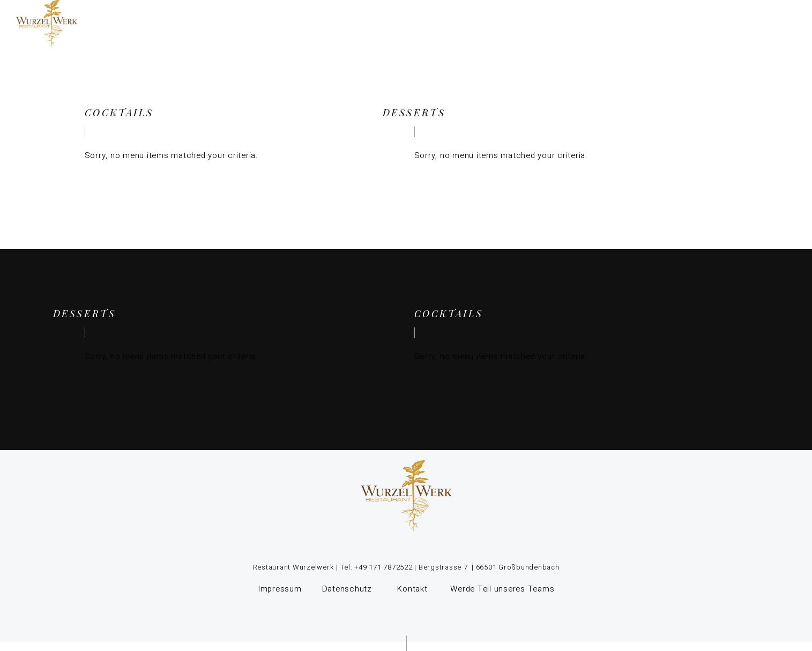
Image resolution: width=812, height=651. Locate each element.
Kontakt (412, 589)
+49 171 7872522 (383, 567)
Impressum (280, 589)
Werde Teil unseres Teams (502, 589)
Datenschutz (348, 589)
